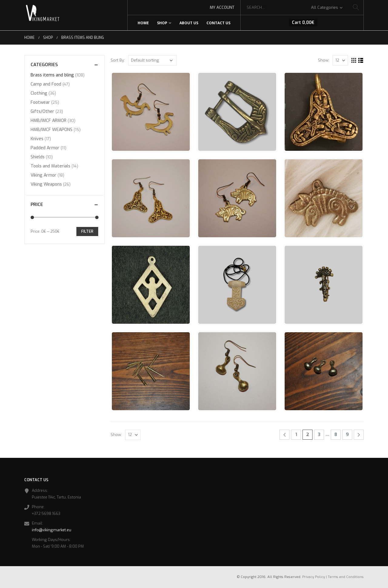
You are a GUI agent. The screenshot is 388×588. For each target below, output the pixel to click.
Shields (38, 157)
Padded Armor (45, 148)
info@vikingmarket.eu (52, 530)
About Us (189, 23)
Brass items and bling (52, 75)
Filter (87, 231)
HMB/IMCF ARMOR (48, 121)
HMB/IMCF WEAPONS (52, 130)
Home (143, 23)
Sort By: (118, 60)
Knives (37, 139)
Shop (162, 23)
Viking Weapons (46, 184)
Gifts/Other (42, 112)
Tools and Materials (50, 166)
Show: (324, 60)
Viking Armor (43, 175)
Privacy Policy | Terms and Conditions (333, 577)
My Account (222, 7)
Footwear (40, 102)
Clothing (39, 93)
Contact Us (218, 23)
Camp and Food (46, 84)
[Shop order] (152, 60)
